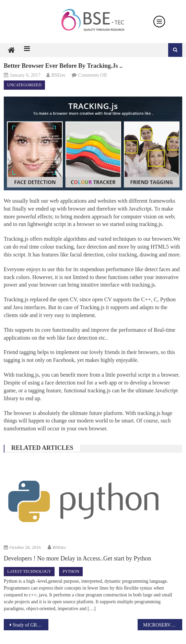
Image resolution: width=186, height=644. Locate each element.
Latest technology (29, 571)
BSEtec (59, 75)
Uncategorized (24, 85)
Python (71, 571)
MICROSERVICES (162, 625)
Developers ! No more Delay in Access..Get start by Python (77, 558)
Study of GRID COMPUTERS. (31, 625)
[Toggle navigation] (159, 22)
